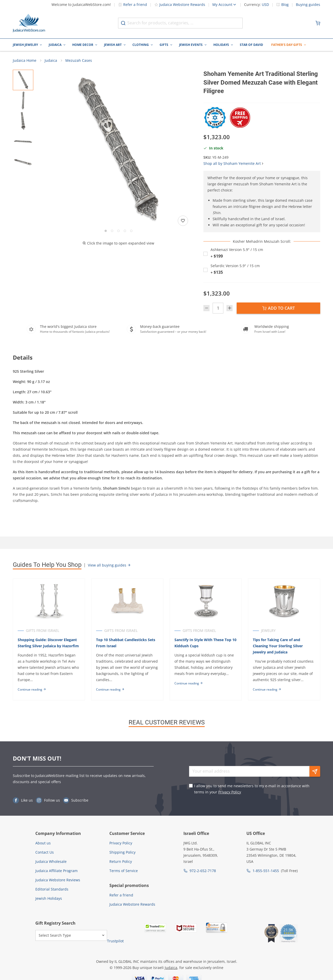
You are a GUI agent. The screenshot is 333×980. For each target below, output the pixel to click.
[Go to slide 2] (112, 231)
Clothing (141, 45)
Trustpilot (115, 941)
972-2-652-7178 (203, 871)
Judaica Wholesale (51, 861)
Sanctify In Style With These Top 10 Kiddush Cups (205, 643)
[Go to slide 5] (131, 231)
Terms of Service (124, 871)
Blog (285, 5)
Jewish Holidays (49, 898)
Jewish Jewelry (25, 45)
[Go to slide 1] (106, 231)
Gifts (164, 45)
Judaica (55, 45)
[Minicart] (318, 23)
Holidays (221, 45)
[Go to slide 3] (118, 231)
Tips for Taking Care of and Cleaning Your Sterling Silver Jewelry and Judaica (278, 646)
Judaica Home (25, 60)
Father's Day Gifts (287, 45)
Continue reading (32, 689)
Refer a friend (133, 4)
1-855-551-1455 (266, 871)
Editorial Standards (52, 889)
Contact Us (45, 852)
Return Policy (121, 861)
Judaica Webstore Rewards (180, 4)
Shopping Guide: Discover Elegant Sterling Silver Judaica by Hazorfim (48, 643)
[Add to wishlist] (183, 221)
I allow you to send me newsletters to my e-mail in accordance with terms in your (252, 789)
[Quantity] (218, 308)
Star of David (251, 45)
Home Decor (83, 45)
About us (43, 843)
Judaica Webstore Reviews (58, 880)
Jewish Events (191, 45)
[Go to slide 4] (125, 231)
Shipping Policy (122, 852)
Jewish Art (113, 45)
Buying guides (308, 5)
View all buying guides (109, 565)
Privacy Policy (230, 792)
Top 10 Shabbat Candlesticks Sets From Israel (126, 643)
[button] (118, 149)
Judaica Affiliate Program (56, 871)
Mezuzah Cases (79, 60)
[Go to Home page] (29, 23)
